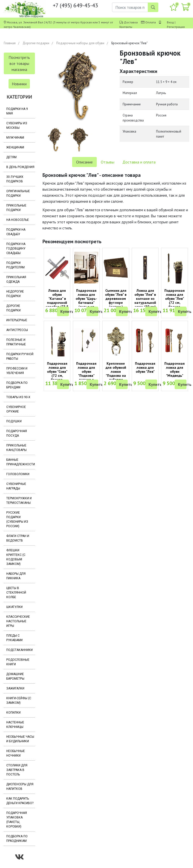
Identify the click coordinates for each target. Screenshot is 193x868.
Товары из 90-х (18, 397)
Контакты (126, 27)
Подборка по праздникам (17, 839)
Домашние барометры (15, 676)
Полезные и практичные (16, 342)
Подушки (14, 421)
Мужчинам (15, 138)
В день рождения (20, 167)
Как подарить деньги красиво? (20, 801)
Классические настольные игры (18, 621)
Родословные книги (18, 662)
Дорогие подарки (36, 43)
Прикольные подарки (16, 208)
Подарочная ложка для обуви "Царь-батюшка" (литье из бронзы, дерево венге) (86, 303)
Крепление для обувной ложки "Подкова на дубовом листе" (116, 374)
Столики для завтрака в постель (17, 770)
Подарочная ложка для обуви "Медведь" (175, 369)
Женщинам (15, 147)
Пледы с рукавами (14, 638)
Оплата (151, 22)
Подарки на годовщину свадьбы (16, 249)
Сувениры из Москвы (17, 126)
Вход (170, 22)
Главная (10, 43)
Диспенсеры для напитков (20, 787)
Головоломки (18, 474)
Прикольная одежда (16, 279)
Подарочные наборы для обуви (80, 43)
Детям (11, 157)
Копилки (13, 713)
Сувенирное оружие (16, 409)
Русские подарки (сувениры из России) (17, 519)
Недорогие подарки (15, 294)
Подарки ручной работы (20, 356)
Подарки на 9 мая (17, 111)
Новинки (19, 84)
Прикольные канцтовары (16, 448)
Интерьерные (17, 320)
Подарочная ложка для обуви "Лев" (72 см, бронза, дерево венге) (175, 301)
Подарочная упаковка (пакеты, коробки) (17, 820)
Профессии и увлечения (17, 371)
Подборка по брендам (17, 385)
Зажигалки (15, 688)
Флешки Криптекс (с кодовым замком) (16, 557)
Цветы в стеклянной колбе (16, 593)
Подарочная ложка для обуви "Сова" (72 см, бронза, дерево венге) (57, 374)
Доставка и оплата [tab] (139, 162)
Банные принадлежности (21, 462)
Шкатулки (14, 607)
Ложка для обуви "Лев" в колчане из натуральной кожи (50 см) (145, 299)
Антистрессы (17, 330)
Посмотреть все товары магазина (19, 63)
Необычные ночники (16, 753)
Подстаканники (19, 650)
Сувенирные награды (16, 486)
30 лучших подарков (15, 179)
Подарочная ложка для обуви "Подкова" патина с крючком (86, 374)
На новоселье (18, 220)
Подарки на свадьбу (16, 232)
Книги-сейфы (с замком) (19, 700)
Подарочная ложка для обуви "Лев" (145, 367)
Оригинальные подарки (18, 193)
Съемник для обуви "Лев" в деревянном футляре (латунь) (116, 299)
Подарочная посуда (17, 433)
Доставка (131, 22)
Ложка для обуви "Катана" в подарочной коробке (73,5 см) (57, 301)
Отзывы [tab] (108, 162)
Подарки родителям (15, 265)
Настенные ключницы (15, 725)
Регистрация (176, 27)
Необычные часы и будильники (20, 739)
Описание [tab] (84, 162)
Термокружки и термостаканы (19, 501)
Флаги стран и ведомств (18, 538)
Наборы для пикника (16, 576)
